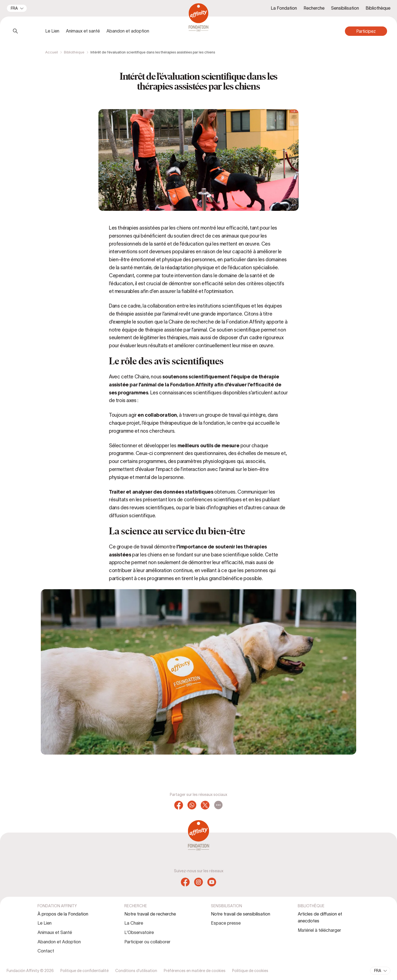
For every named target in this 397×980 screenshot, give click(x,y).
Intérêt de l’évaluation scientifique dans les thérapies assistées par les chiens (153, 52)
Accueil (52, 52)
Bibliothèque (74, 52)
